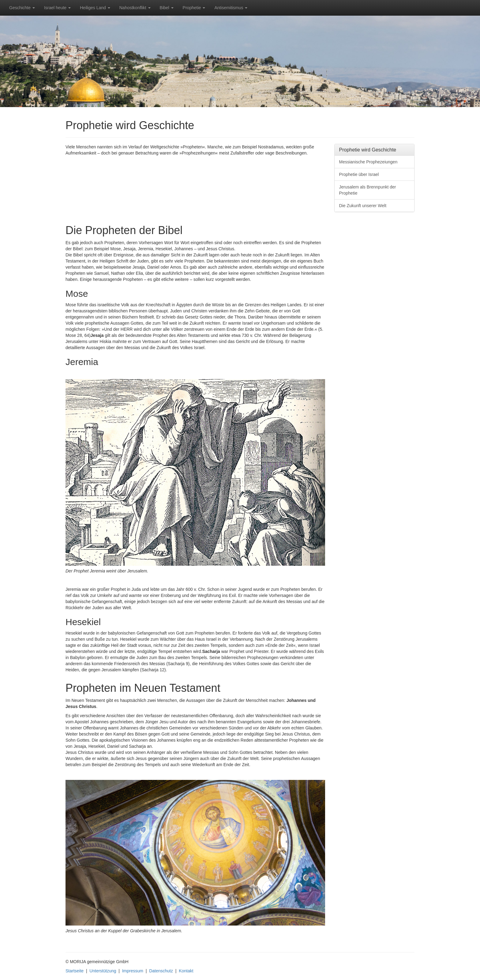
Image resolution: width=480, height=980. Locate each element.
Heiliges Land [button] (95, 8)
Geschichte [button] (22, 8)
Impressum (133, 971)
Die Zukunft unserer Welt (363, 206)
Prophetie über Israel (359, 174)
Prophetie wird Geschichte (368, 150)
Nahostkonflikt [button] (135, 8)
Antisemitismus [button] (231, 8)
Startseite (75, 971)
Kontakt (186, 971)
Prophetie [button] (196, 10)
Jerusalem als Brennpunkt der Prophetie (368, 190)
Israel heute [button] (57, 8)
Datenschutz (161, 971)
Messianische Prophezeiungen (368, 162)
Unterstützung (103, 971)
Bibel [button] (167, 8)
